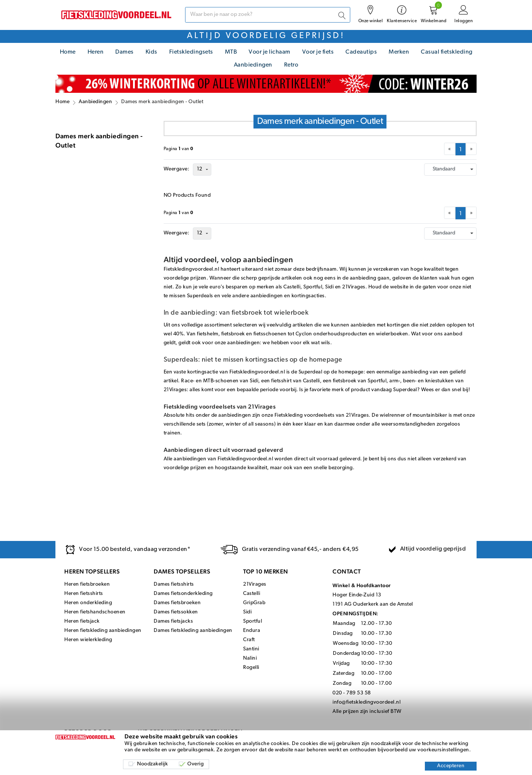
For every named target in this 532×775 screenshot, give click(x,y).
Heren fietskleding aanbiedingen (103, 631)
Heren (96, 52)
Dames (125, 52)
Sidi (247, 612)
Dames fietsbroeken (177, 603)
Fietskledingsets (191, 52)
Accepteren (451, 766)
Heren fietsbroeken (87, 584)
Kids (151, 52)
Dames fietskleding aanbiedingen (193, 631)
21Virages (255, 584)
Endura (252, 631)
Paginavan (179, 149)
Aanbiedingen (253, 65)
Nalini (250, 658)
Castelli (252, 594)
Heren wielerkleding (88, 640)
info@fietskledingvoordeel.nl (366, 702)
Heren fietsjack (82, 621)
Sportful (253, 621)
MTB (231, 52)
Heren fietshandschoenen (95, 612)
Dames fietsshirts (174, 584)
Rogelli (251, 668)
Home (68, 52)
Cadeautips (361, 52)
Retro (291, 65)
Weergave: (177, 169)
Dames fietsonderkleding (183, 594)
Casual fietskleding (447, 52)
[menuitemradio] (461, 149)
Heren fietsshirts (84, 594)
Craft (249, 640)
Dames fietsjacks (173, 621)
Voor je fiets (318, 52)
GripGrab (254, 603)
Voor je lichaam (270, 52)
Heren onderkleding (88, 603)
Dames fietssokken (176, 612)
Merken (399, 52)
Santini (251, 649)
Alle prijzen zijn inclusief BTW (367, 712)
